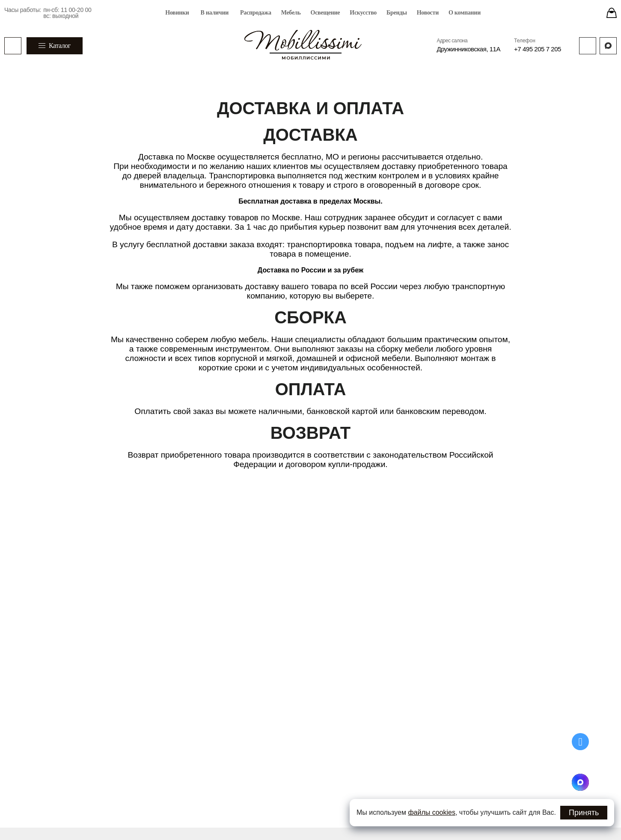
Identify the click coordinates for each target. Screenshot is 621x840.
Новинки (177, 13)
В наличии (215, 13)
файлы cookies (432, 812)
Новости (428, 13)
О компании (465, 13)
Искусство (363, 13)
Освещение (325, 13)
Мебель (291, 13)
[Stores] (612, 13)
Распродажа (256, 13)
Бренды (397, 13)
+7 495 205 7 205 (538, 49)
